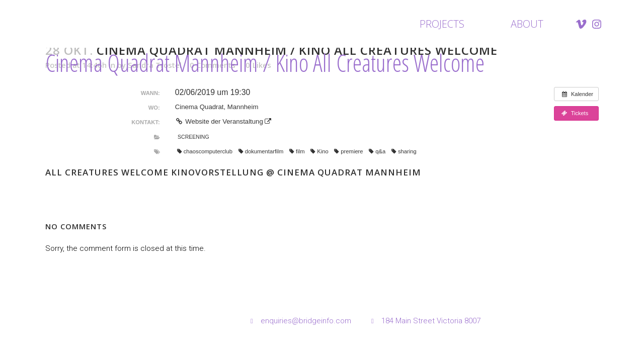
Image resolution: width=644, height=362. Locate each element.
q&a (377, 151)
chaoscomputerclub (205, 151)
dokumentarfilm (261, 151)
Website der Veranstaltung (223, 121)
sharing (404, 151)
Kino (319, 151)
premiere (348, 151)
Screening (193, 137)
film (297, 151)
